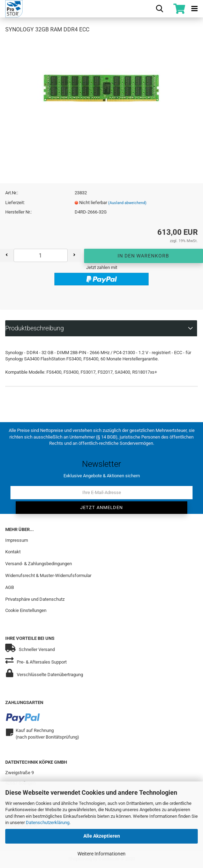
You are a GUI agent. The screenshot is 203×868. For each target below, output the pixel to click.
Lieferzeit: (15, 203)
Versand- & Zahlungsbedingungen (39, 564)
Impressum (17, 540)
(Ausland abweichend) (127, 203)
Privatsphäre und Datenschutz (35, 599)
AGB (10, 587)
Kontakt (13, 552)
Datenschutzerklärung (48, 822)
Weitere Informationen (101, 854)
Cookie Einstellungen (26, 610)
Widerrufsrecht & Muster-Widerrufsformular (48, 575)
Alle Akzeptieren (102, 836)
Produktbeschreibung (35, 328)
